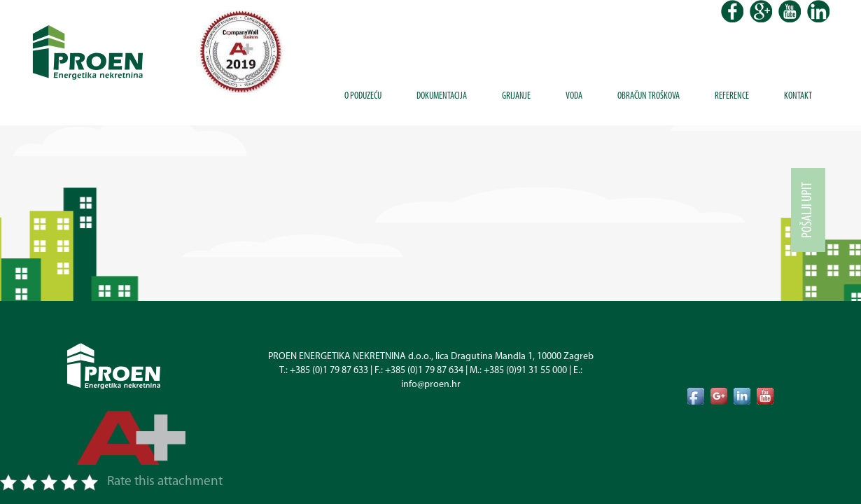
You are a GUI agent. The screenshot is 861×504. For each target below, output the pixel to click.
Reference (732, 96)
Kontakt (798, 96)
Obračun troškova (649, 96)
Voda (574, 96)
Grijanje (516, 96)
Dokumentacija (442, 96)
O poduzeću (363, 96)
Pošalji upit (808, 210)
